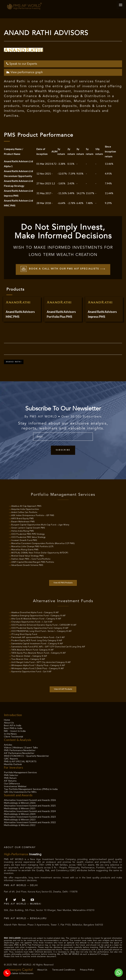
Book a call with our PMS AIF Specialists (63, 269)
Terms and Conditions (64, 970)
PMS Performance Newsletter (20, 750)
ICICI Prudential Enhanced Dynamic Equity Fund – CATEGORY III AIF (44, 625)
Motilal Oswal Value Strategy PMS (27, 556)
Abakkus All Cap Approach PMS (26, 506)
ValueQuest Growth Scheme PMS (27, 565)
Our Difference (12, 783)
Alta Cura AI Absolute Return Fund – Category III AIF (36, 619)
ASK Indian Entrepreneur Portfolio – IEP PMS (33, 516)
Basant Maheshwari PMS (23, 522)
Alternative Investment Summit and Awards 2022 (30, 822)
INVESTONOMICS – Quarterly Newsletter (26, 756)
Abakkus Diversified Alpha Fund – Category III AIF (35, 613)
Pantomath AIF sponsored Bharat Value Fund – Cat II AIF (38, 638)
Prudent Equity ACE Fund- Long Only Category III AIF (37, 641)
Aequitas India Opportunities (25, 509)
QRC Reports (11, 759)
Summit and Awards (18, 795)
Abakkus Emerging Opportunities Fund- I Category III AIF (39, 616)
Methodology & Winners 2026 (20, 803)
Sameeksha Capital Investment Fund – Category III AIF (37, 644)
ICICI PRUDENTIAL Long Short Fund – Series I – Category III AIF (42, 631)
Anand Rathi (14, 362)
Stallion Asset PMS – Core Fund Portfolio (31, 559)
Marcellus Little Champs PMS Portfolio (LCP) (32, 547)
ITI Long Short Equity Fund (24, 634)
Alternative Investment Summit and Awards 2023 (30, 817)
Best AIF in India (13, 725)
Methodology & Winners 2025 (20, 808)
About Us (9, 723)
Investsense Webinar (15, 786)
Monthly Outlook (13, 764)
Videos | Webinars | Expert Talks (21, 747)
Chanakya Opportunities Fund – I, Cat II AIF (32, 622)
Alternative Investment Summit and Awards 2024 (30, 811)
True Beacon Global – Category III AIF (29, 656)
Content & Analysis (18, 740)
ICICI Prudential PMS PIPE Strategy (28, 534)
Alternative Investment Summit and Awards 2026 (30, 800)
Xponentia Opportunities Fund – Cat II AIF (31, 672)
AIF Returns (10, 781)
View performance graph (25, 72)
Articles (8, 745)
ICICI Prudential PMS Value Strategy (28, 537)
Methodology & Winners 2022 (20, 825)
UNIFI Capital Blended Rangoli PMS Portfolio (33, 562)
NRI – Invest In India (15, 731)
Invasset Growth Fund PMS (24, 540)
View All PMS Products (63, 583)
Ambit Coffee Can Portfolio (24, 512)
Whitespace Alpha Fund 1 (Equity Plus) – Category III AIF (38, 666)
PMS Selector (11, 775)
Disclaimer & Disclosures (21, 973)
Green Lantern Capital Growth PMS (28, 528)
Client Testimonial (14, 736)
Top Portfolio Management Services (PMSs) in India (31, 789)
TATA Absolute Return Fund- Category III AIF (33, 650)
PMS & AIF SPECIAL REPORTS (20, 761)
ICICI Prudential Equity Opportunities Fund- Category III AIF (40, 628)
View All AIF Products (63, 689)
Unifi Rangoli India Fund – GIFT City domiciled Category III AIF (41, 662)
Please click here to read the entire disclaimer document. (30, 957)
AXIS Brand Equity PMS (23, 519)
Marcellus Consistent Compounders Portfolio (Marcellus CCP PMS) (43, 544)
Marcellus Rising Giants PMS (25, 550)
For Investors (13, 767)
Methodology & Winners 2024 (20, 814)
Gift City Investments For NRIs (20, 792)
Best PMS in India (13, 728)
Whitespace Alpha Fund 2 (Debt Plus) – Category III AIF (38, 669)
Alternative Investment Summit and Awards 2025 (30, 806)
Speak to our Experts (22, 64)
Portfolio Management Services (20, 772)
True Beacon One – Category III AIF (28, 659)
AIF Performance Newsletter (19, 753)
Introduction (13, 715)
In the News (10, 734)
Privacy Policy (87, 970)
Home (7, 720)
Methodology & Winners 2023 (20, 819)
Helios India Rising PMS (23, 531)
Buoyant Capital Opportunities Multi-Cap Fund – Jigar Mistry (40, 525)
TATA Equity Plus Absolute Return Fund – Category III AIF (39, 653)
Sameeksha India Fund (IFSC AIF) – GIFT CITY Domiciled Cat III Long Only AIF (48, 647)
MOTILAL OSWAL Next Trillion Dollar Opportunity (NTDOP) (40, 553)
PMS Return (10, 778)
